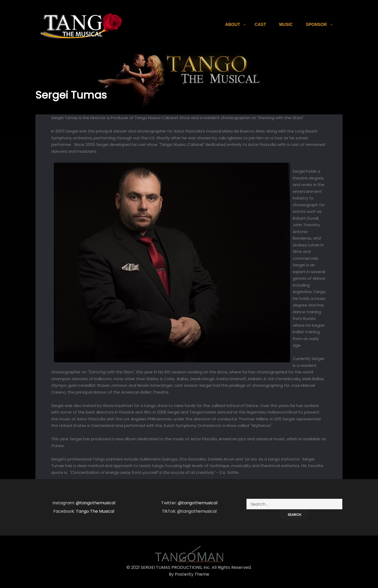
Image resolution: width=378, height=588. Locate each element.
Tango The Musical (95, 511)
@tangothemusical (96, 503)
